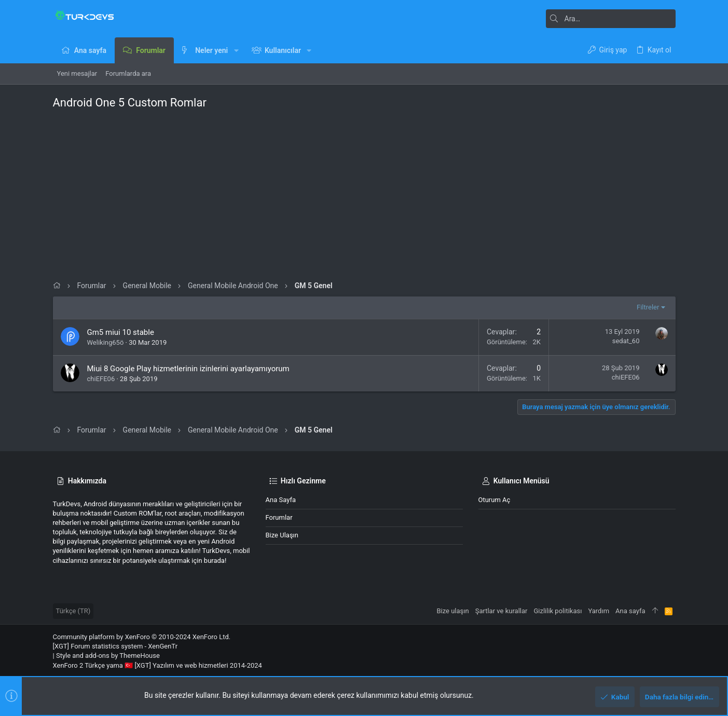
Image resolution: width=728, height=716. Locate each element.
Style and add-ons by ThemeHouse (108, 656)
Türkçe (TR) (73, 611)
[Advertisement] (364, 193)
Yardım (599, 611)
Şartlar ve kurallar (502, 611)
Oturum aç (495, 500)
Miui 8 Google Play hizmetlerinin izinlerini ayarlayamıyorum (188, 369)
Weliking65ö (106, 342)
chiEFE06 (101, 379)
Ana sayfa (281, 500)
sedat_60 (626, 341)
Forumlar (279, 517)
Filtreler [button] (648, 307)
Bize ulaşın (282, 535)
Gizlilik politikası (558, 611)
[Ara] (611, 19)
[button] (236, 50)
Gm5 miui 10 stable (121, 332)
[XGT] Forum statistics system (115, 646)
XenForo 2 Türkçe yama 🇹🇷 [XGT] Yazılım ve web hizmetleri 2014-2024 (157, 665)
